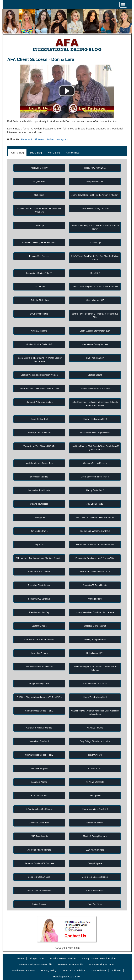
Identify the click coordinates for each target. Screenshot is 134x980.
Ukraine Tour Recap (39, 504)
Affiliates (116, 971)
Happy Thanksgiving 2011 (95, 697)
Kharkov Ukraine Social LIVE (39, 344)
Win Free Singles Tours (102, 965)
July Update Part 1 (39, 531)
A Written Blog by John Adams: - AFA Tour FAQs (39, 697)
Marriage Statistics (95, 823)
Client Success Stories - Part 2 (39, 755)
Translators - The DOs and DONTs (39, 446)
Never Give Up (95, 755)
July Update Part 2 (95, 504)
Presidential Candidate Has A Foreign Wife (95, 558)
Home (21, 959)
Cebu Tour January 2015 (39, 877)
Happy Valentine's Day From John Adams (95, 612)
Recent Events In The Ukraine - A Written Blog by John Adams (39, 360)
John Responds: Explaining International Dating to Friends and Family (95, 404)
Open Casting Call (39, 419)
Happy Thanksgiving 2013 (95, 419)
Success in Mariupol (39, 477)
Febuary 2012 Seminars (39, 599)
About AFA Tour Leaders (39, 572)
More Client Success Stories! (95, 877)
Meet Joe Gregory (39, 168)
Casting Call (39, 517)
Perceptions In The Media (39, 891)
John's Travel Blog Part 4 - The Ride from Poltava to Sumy (95, 227)
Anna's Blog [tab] (73, 153)
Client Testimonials (95, 891)
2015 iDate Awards (39, 836)
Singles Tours (39, 181)
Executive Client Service (39, 585)
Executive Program (39, 768)
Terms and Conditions (74, 971)
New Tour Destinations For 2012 (95, 572)
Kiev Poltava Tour (39, 796)
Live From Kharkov (95, 358)
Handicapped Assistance (66, 977)
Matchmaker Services (24, 971)
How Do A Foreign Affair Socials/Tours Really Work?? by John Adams (95, 448)
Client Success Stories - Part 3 (39, 711)
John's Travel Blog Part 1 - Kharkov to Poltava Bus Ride (95, 316)
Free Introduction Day (39, 612)
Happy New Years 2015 (95, 168)
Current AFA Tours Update (95, 585)
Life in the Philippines (39, 300)
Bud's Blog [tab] (36, 153)
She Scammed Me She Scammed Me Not (95, 545)
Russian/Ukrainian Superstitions (95, 433)
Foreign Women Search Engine (99, 959)
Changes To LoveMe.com (95, 463)
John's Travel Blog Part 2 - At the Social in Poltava (95, 287)
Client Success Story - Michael (95, 209)
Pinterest (39, 139)
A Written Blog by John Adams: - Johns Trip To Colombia (95, 668)
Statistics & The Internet (95, 626)
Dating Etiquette (95, 863)
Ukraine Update (95, 375)
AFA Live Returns (95, 728)
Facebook (27, 139)
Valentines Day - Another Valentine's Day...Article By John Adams (95, 713)
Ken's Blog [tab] (54, 153)
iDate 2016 (95, 273)
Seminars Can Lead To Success (39, 863)
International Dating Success (95, 344)
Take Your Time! (95, 904)
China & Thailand (39, 331)
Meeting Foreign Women (95, 640)
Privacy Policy (49, 971)
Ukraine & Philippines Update (39, 402)
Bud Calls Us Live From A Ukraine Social (95, 517)
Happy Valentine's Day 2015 (95, 809)
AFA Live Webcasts (95, 782)
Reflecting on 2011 (95, 653)
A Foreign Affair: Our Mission (39, 809)
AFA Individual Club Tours (95, 684)
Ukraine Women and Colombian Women (39, 375)
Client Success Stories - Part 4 (95, 477)
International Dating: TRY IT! (39, 273)
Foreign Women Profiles (63, 959)
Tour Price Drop (95, 768)
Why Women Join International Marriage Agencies (39, 558)
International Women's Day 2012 (95, 531)
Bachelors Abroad (39, 782)
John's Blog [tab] (17, 153)
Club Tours (39, 195)
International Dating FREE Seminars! (39, 243)
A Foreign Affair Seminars (39, 433)
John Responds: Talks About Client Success (39, 389)
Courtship (39, 226)
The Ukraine (39, 287)
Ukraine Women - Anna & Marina (95, 389)
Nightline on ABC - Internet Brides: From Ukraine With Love (39, 210)
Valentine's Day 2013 (39, 741)
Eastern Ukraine (39, 626)
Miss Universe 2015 (95, 300)
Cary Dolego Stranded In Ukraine (95, 741)
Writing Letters (95, 599)
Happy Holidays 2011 (39, 684)
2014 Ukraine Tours (39, 314)
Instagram (62, 139)
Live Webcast (99, 971)
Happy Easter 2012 (95, 490)
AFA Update (95, 796)
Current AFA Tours (39, 653)
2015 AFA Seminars (95, 850)
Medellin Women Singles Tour (39, 463)
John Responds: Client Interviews (39, 640)
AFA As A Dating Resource (95, 836)
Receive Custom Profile (71, 965)
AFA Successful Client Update (39, 667)
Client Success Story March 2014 (95, 331)
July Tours (39, 545)
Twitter (51, 139)
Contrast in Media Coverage (39, 728)
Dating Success (39, 904)
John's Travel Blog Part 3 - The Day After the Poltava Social (95, 258)
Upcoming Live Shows (39, 823)
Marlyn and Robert (95, 181)
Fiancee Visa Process (39, 256)
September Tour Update (39, 490)
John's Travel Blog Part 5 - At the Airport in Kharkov (95, 195)
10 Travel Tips (95, 243)
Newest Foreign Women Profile (35, 965)
